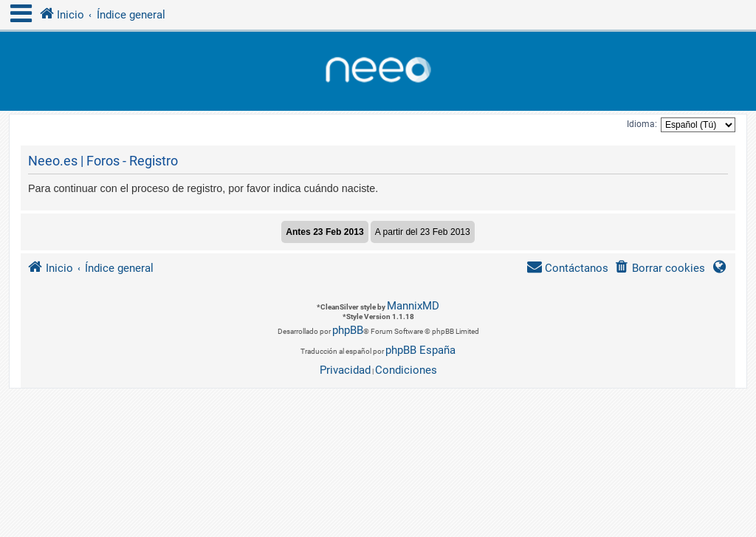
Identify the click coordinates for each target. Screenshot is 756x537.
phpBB (348, 330)
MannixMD (413, 306)
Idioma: (642, 124)
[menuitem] (660, 268)
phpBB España (420, 350)
